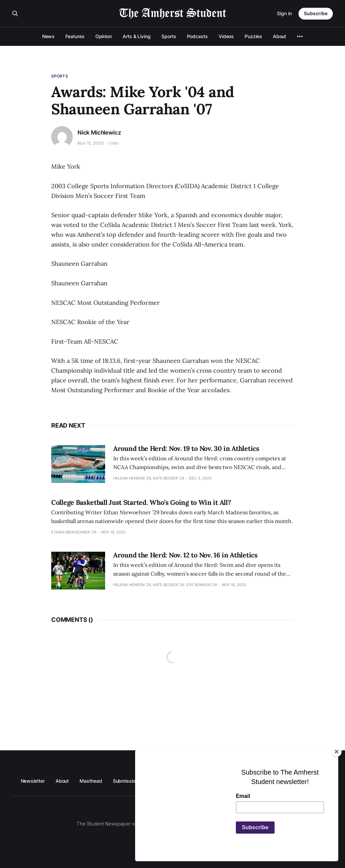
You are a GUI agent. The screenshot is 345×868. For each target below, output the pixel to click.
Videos (226, 36)
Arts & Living (137, 36)
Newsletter (33, 781)
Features (75, 36)
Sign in (284, 13)
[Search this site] (15, 13)
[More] (300, 36)
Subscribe (316, 13)
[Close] (337, 752)
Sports (169, 36)
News (49, 36)
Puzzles (253, 36)
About (280, 36)
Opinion (104, 36)
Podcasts (197, 36)
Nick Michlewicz (99, 133)
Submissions (127, 781)
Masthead (91, 781)
